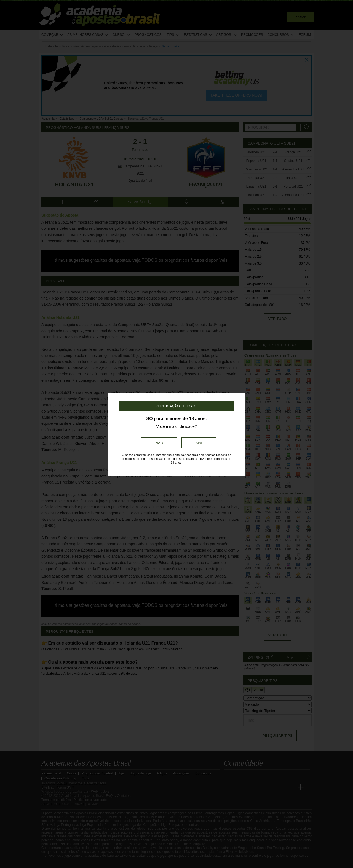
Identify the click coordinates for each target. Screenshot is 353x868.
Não (159, 443)
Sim (199, 443)
